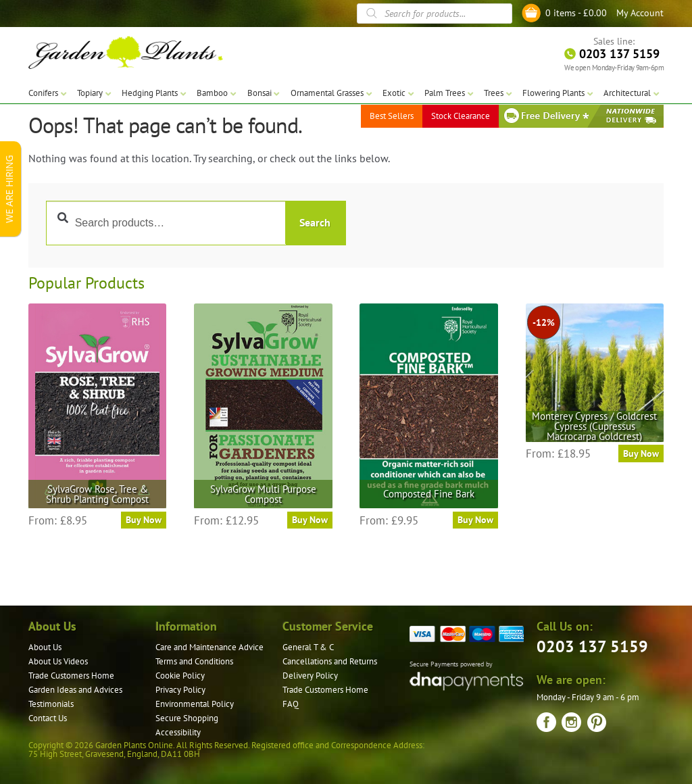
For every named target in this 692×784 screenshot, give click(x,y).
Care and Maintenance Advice (209, 647)
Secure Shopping (187, 718)
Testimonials (51, 704)
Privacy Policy (180, 690)
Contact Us (48, 718)
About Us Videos (58, 661)
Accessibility (178, 732)
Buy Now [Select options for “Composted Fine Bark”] (475, 520)
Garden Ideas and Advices (75, 690)
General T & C (308, 647)
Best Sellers (392, 115)
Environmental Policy (195, 704)
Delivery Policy (310, 676)
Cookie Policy (180, 676)
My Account (640, 13)
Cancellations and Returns (330, 661)
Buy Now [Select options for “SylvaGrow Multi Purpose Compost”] (310, 520)
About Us (45, 647)
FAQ (291, 704)
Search (315, 222)
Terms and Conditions (194, 661)
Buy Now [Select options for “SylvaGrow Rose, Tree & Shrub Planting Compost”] (144, 520)
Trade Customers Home (71, 676)
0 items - (576, 13)
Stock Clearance (461, 115)
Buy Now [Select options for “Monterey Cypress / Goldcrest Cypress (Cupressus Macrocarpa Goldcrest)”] (641, 454)
